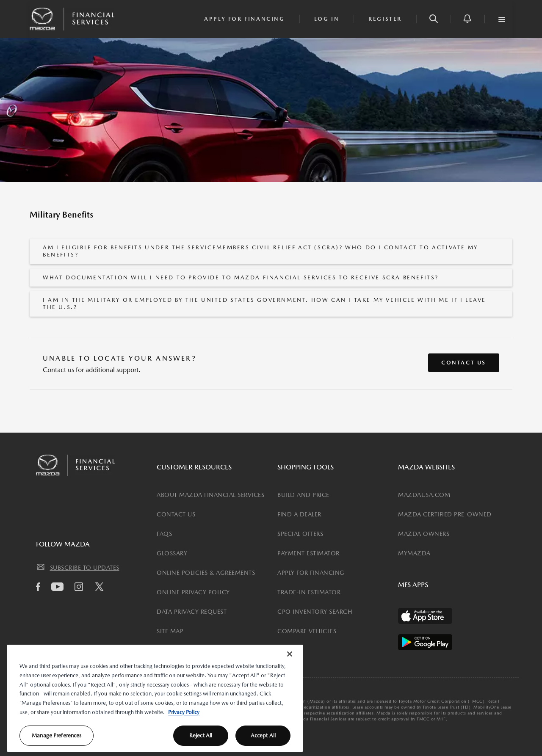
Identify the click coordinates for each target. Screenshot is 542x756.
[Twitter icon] (101, 588)
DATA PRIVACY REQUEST (192, 612)
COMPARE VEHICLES (307, 631)
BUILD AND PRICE (303, 495)
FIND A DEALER (299, 514)
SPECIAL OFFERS (300, 534)
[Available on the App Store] (425, 616)
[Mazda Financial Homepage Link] (72, 18)
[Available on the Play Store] (425, 642)
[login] (327, 19)
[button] (434, 19)
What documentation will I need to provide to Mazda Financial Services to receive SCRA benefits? (241, 277)
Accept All (263, 735)
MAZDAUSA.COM (424, 495)
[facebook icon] (40, 587)
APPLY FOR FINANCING (311, 573)
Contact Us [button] (464, 363)
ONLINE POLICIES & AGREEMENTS (206, 573)
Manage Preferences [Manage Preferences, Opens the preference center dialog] (57, 735)
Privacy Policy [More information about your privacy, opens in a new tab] (184, 712)
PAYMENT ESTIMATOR (308, 553)
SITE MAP (170, 631)
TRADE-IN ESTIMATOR (309, 592)
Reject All (201, 735)
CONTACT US (176, 514)
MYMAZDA (414, 553)
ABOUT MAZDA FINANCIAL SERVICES (210, 495)
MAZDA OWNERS (424, 534)
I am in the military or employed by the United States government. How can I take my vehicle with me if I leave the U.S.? (264, 304)
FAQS (164, 534)
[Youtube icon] (59, 587)
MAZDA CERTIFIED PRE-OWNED (445, 514)
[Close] (290, 654)
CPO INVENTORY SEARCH (315, 612)
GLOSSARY (172, 553)
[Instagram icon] (81, 587)
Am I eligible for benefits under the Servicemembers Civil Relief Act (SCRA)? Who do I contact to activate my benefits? (260, 251)
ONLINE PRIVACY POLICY (193, 592)
